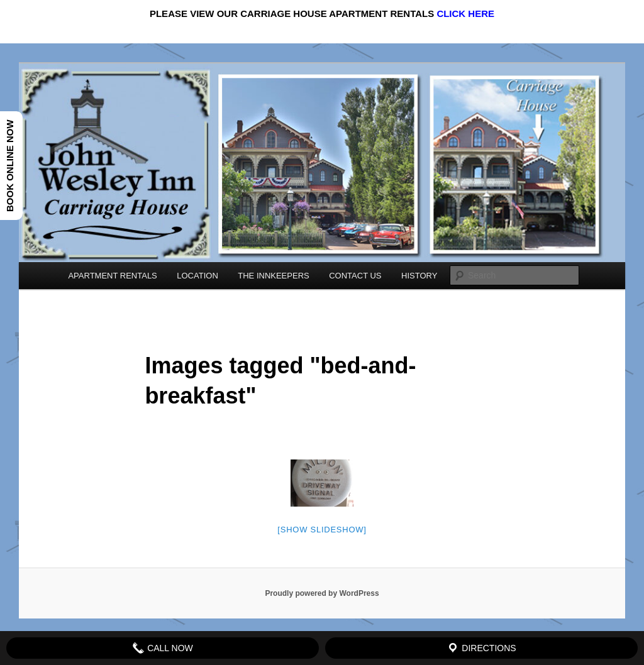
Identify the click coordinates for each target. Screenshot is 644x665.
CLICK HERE (465, 14)
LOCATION (197, 276)
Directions (481, 648)
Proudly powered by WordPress (322, 593)
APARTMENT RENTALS (112, 276)
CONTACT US (355, 276)
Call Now (163, 648)
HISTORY (419, 276)
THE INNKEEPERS (273, 276)
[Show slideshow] (322, 530)
